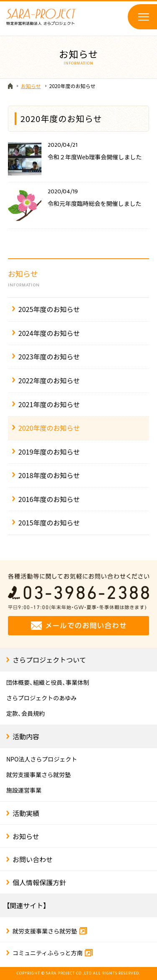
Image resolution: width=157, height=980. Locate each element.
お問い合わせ (33, 859)
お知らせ (79, 278)
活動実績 (26, 813)
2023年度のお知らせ (49, 356)
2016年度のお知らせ (49, 499)
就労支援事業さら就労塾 (39, 775)
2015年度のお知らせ (49, 522)
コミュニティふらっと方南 (53, 953)
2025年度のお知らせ (49, 309)
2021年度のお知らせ (49, 404)
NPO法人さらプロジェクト (42, 759)
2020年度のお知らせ (49, 428)
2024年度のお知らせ (49, 333)
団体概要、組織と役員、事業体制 (48, 682)
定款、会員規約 (26, 713)
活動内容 (26, 736)
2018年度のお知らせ (49, 475)
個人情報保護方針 (39, 882)
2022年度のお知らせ (49, 380)
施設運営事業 (24, 790)
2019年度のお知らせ (49, 452)
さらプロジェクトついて (49, 660)
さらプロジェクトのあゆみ (41, 698)
